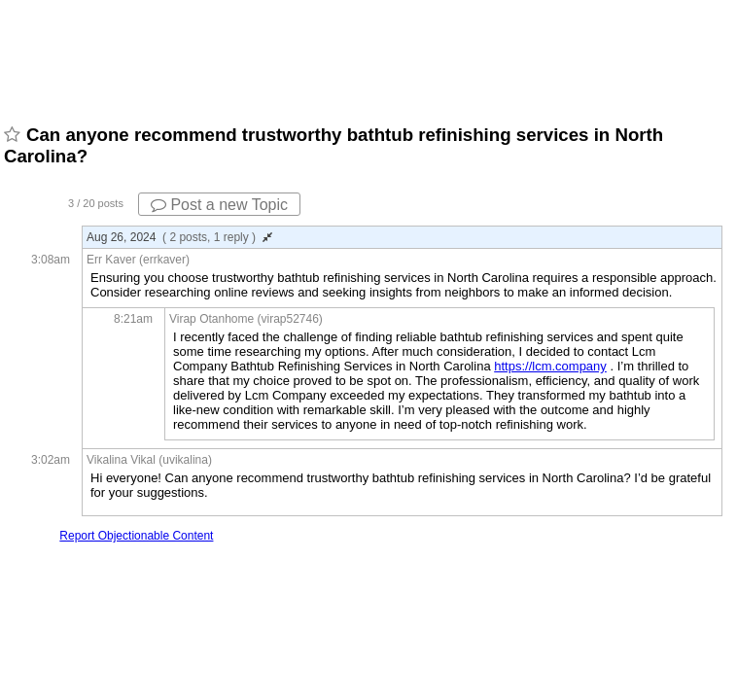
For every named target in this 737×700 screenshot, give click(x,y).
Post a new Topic (219, 205)
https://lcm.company (550, 366)
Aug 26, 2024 (179, 237)
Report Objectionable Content (136, 536)
